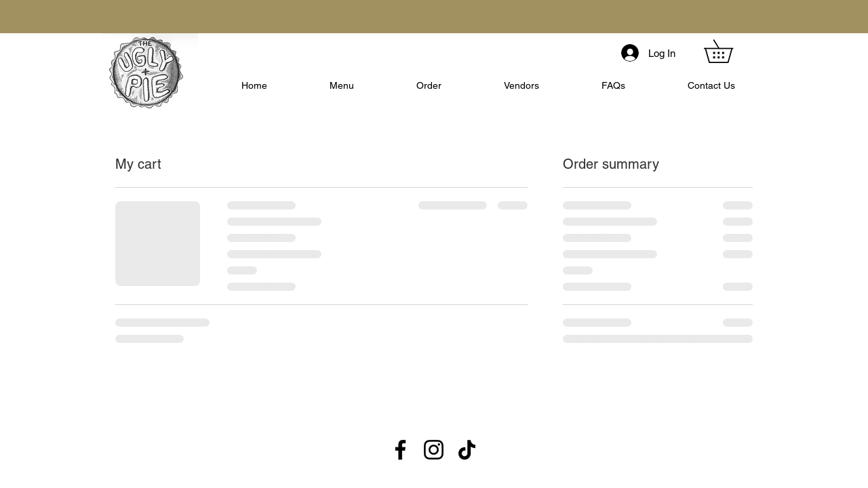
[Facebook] (400, 450)
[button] (730, 51)
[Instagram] (434, 450)
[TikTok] (467, 450)
